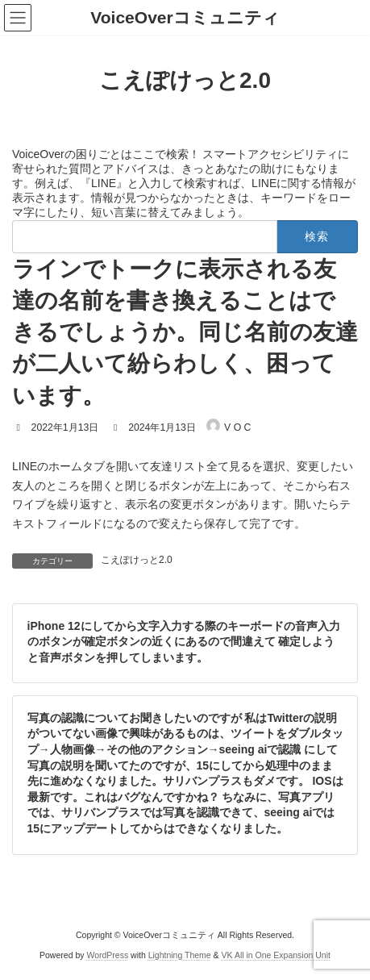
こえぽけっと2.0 (137, 560)
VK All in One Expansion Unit (276, 955)
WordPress (107, 955)
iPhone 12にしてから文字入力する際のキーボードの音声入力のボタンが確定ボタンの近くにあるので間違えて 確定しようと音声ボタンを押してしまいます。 (184, 641)
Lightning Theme (180, 955)
